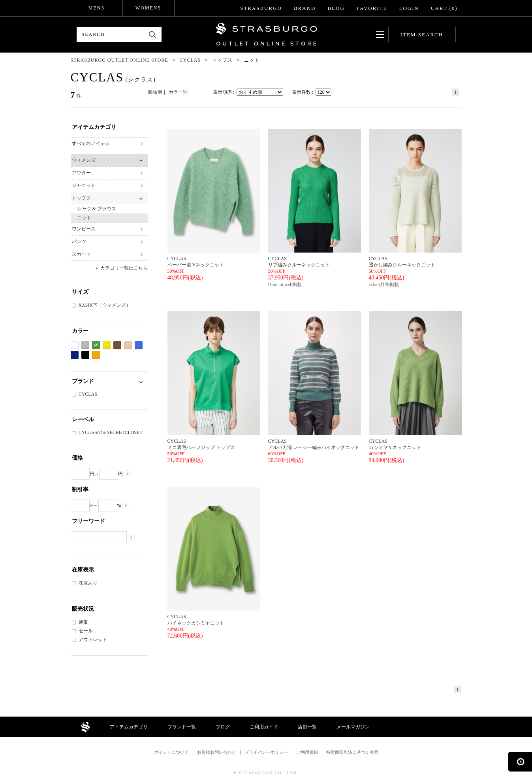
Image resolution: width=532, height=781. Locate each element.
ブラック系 (85, 355)
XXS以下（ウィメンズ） (105, 305)
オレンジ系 (96, 355)
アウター (81, 173)
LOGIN (409, 8)
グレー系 (85, 345)
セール (86, 631)
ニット (84, 218)
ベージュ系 (128, 345)
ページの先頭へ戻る (520, 762)
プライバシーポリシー (266, 752)
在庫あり (88, 583)
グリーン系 (96, 345)
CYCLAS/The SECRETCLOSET (111, 432)
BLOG (336, 8)
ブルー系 (139, 345)
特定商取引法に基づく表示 (352, 752)
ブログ (223, 727)
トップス (81, 198)
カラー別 (178, 92)
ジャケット (84, 185)
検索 (153, 35)
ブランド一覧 (182, 727)
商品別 (155, 92)
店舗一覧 (307, 727)
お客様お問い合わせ (217, 752)
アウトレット (93, 640)
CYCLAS (88, 394)
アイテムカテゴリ (129, 727)
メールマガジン (353, 727)
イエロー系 (107, 345)
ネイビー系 (75, 355)
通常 (83, 622)
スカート (81, 254)
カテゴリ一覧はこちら (124, 268)
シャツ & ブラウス (97, 209)
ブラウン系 (117, 345)
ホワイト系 (75, 345)
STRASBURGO (261, 8)
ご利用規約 (307, 752)
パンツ (79, 241)
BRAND (305, 8)
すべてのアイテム (91, 143)
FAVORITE (372, 8)
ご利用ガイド (264, 727)
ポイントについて (171, 752)
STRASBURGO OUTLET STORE (266, 34)
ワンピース (84, 229)
